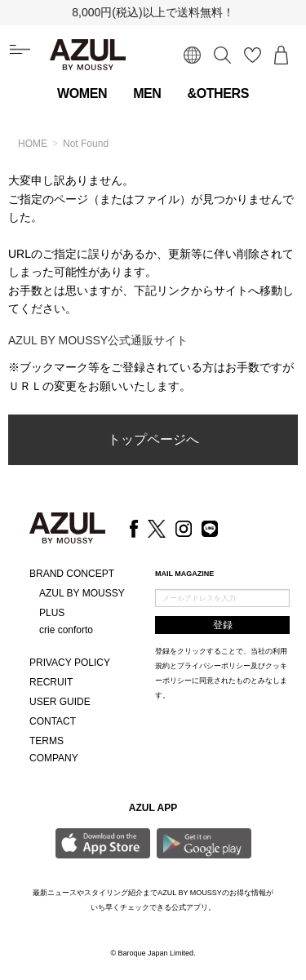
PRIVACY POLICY (70, 663)
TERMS (47, 741)
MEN (147, 93)
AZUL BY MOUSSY (82, 593)
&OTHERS (218, 93)
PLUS (52, 613)
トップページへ (153, 439)
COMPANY (54, 758)
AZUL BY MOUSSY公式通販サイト (98, 340)
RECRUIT (51, 682)
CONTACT (53, 721)
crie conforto (66, 630)
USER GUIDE (60, 702)
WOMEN (82, 93)
